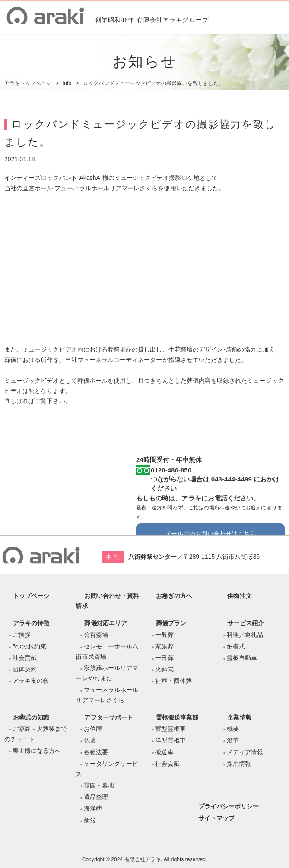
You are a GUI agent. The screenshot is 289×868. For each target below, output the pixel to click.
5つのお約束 (29, 646)
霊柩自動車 (242, 658)
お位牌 (93, 729)
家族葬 (164, 646)
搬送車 (164, 752)
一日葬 (164, 658)
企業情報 (239, 717)
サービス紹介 (245, 623)
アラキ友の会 (31, 681)
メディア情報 (245, 752)
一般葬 (164, 635)
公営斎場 (96, 635)
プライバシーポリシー (229, 806)
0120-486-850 (171, 470)
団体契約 (25, 669)
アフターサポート (108, 717)
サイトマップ (216, 818)
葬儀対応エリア (105, 623)
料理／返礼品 (245, 635)
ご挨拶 (22, 635)
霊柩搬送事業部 (177, 717)
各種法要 (96, 752)
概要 (233, 729)
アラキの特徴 (31, 623)
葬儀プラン (171, 623)
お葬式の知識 (31, 717)
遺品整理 (96, 797)
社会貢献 (25, 658)
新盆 (90, 820)
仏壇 (90, 740)
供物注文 (239, 596)
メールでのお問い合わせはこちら (211, 534)
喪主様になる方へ (37, 751)
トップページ (31, 596)
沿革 (233, 740)
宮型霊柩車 (170, 729)
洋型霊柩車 (170, 740)
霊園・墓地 (99, 785)
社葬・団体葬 (173, 681)
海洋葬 (93, 808)
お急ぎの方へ (174, 596)
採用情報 (239, 764)
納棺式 (236, 646)
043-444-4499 (232, 479)
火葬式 (164, 669)
